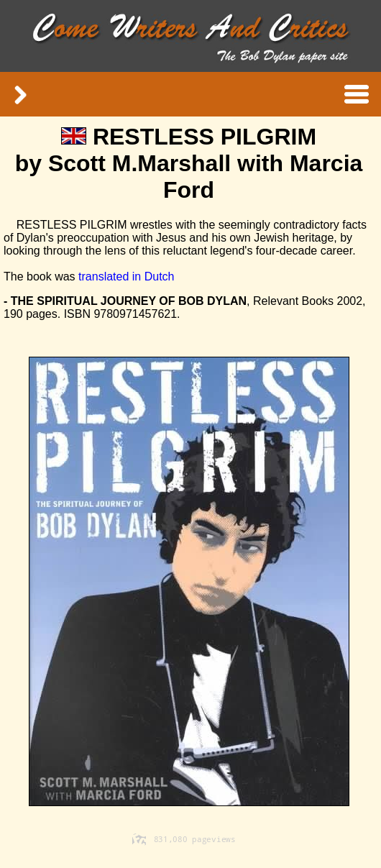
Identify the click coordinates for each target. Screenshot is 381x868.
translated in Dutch (126, 277)
